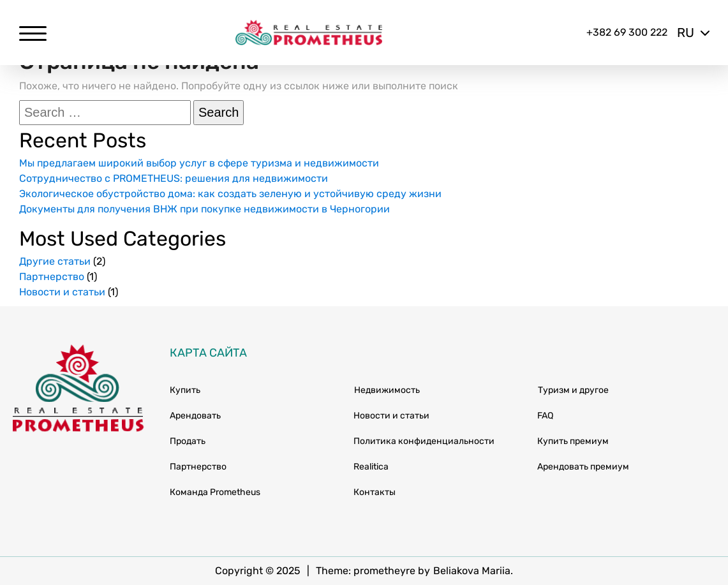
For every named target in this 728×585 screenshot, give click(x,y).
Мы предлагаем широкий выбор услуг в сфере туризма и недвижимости (199, 163)
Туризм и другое (573, 390)
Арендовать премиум (583, 467)
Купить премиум (573, 441)
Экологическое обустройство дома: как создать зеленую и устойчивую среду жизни (230, 194)
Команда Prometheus (215, 492)
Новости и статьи (62, 292)
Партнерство (52, 277)
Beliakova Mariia (472, 571)
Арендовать (195, 416)
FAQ (545, 416)
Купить (185, 390)
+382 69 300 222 (627, 32)
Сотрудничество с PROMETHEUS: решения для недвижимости (174, 178)
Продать (188, 441)
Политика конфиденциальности (424, 441)
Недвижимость (387, 390)
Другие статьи (55, 261)
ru (693, 33)
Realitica (371, 467)
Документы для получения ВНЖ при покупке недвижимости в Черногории (204, 209)
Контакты (375, 492)
